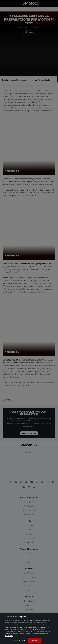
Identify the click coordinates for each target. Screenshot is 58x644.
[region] (29, 629)
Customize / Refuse (19, 640)
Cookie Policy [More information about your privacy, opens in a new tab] (9, 636)
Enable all (34, 640)
